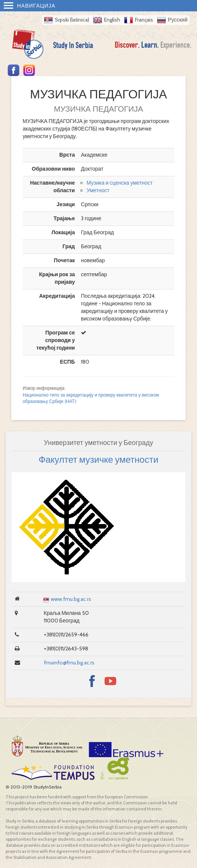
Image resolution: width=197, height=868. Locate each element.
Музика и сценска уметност (120, 183)
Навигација (30, 6)
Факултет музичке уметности (98, 460)
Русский (178, 20)
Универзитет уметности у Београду (98, 443)
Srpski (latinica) (72, 20)
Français (144, 20)
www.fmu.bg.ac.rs (71, 599)
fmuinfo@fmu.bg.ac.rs (69, 663)
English (112, 20)
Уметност (98, 190)
